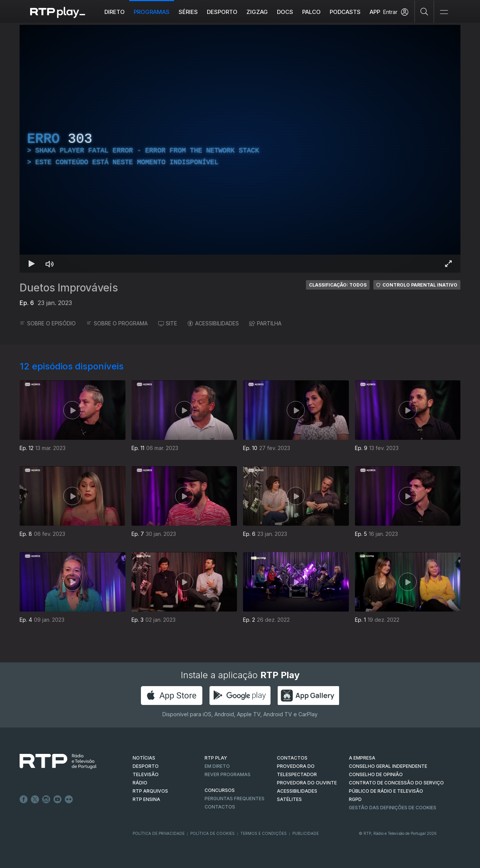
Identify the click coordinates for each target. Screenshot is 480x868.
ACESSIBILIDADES (213, 323)
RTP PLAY (216, 758)
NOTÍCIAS (144, 758)
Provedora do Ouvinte (307, 783)
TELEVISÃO (146, 774)
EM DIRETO (217, 766)
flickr (69, 799)
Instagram (46, 799)
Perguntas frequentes (235, 799)
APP (375, 12)
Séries (188, 12)
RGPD (355, 799)
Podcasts (345, 12)
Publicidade (306, 833)
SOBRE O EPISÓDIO (48, 323)
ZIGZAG (257, 12)
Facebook (24, 799)
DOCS (285, 12)
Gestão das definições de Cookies (393, 808)
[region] (240, 149)
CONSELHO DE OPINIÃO (376, 774)
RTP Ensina (146, 799)
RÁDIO (140, 783)
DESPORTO (146, 766)
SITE (168, 323)
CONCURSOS (220, 790)
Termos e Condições (264, 833)
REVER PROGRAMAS (228, 774)
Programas (152, 12)
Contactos (220, 807)
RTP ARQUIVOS (150, 791)
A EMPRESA (362, 758)
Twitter (35, 799)
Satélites (289, 799)
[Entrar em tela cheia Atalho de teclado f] (448, 264)
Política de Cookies (212, 833)
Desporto (222, 12)
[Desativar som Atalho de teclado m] (50, 264)
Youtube (58, 799)
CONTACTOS (292, 758)
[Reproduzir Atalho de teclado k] (32, 264)
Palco (311, 12)
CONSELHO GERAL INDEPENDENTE (388, 766)
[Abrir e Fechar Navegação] (444, 12)
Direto (115, 12)
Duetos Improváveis (69, 288)
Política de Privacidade (159, 833)
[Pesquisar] (424, 11)
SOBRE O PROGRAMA (117, 323)
